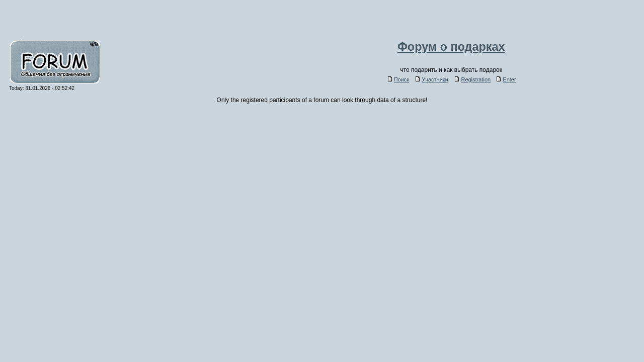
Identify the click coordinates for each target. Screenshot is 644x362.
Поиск (398, 79)
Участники (432, 79)
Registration (473, 79)
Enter (506, 79)
